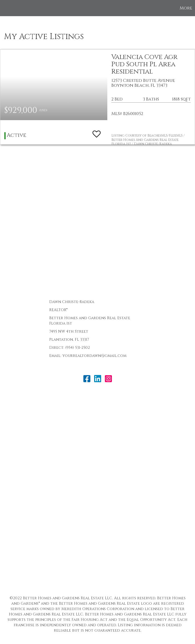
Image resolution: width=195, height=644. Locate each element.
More (186, 8)
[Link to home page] (7, 8)
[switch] (97, 132)
